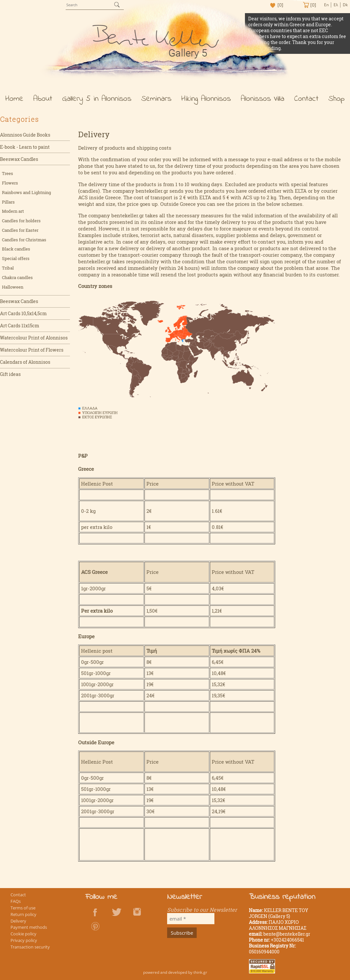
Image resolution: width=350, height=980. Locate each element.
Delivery (18, 921)
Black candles (16, 249)
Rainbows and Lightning (26, 192)
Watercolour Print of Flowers (32, 350)
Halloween (13, 287)
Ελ (336, 5)
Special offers (16, 258)
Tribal (8, 268)
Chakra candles (17, 277)
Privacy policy (24, 940)
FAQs (16, 901)
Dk (345, 5)
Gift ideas (10, 374)
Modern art (13, 211)
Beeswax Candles (19, 159)
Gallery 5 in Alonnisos (97, 99)
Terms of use (23, 908)
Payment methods (29, 927)
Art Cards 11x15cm (20, 326)
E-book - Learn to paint (25, 147)
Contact (306, 99)
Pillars (8, 202)
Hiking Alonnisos (206, 99)
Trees (8, 173)
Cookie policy (23, 934)
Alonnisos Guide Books (25, 135)
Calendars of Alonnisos (25, 362)
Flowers (10, 183)
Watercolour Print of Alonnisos (34, 338)
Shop (337, 99)
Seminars (156, 99)
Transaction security (30, 947)
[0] (280, 5)
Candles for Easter (20, 230)
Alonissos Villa (262, 99)
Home (14, 99)
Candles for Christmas (24, 240)
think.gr (200, 972)
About (43, 99)
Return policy (23, 914)
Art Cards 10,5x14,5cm (23, 313)
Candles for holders (21, 221)
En (326, 5)
